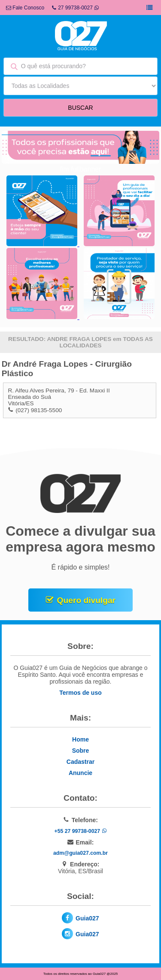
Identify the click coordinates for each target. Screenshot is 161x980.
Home (80, 739)
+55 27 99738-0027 (80, 831)
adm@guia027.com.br (80, 853)
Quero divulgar (86, 600)
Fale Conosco (25, 8)
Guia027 (87, 918)
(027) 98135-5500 (39, 410)
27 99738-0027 (75, 8)
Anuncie (80, 773)
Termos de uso (80, 693)
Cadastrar (80, 762)
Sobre (81, 751)
